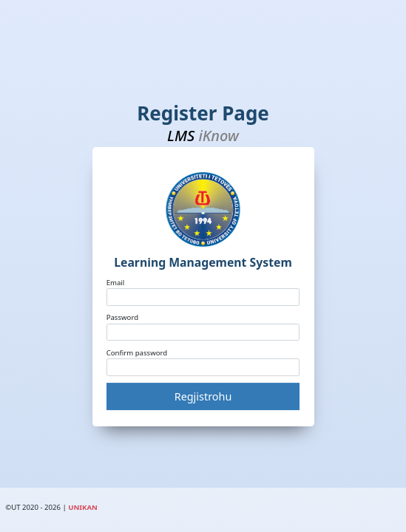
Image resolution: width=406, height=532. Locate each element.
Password (122, 317)
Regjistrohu (203, 396)
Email (116, 283)
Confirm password (137, 353)
